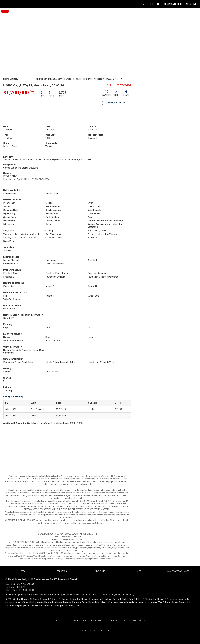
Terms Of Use (61, 620)
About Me (191, 4)
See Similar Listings (116, 103)
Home (143, 4)
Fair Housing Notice (135, 620)
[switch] (107, 94)
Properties (155, 4)
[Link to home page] (3, 4)
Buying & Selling (174, 4)
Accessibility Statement (106, 620)
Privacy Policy (80, 620)
